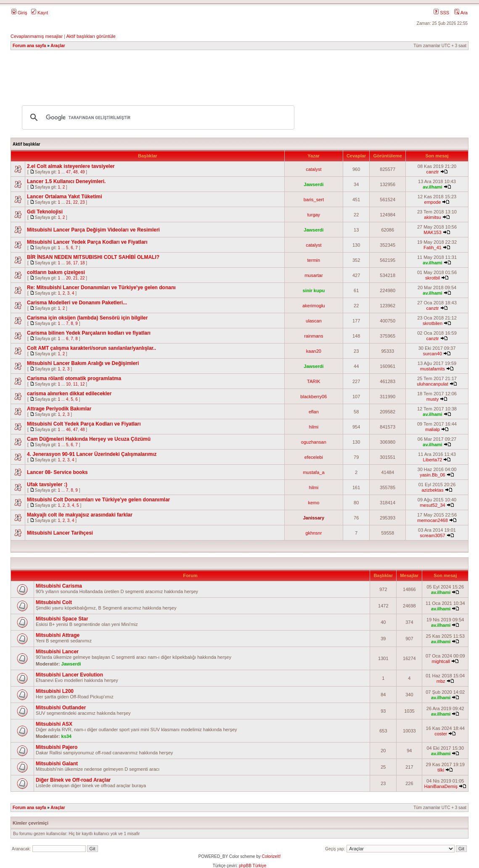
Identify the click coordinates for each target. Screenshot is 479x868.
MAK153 (432, 232)
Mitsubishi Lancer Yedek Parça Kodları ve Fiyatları (87, 242)
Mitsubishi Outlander (61, 708)
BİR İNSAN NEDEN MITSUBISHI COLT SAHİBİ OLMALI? (93, 257)
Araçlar (58, 46)
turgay (314, 215)
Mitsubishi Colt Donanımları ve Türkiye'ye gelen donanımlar (98, 500)
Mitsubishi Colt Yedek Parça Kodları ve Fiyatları (84, 424)
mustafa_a (314, 472)
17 (75, 263)
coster (441, 734)
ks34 (66, 736)
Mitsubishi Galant (57, 764)
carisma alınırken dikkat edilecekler (69, 394)
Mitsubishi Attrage (58, 635)
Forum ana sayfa (29, 46)
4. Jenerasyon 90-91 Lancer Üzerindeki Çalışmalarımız (92, 454)
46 (68, 430)
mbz (441, 681)
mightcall (441, 661)
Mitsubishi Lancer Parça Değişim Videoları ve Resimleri (93, 230)
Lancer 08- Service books (57, 472)
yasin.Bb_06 (433, 475)
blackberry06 (314, 397)
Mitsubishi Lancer (57, 652)
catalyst (314, 169)
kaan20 (314, 351)
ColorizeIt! (271, 856)
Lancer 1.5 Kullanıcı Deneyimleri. (66, 181)
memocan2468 (433, 520)
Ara (461, 13)
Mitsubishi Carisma (59, 586)
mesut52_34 (433, 505)
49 (82, 172)
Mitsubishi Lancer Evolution (69, 675)
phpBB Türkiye (253, 866)
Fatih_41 (433, 248)
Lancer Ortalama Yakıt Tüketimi (65, 197)
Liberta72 (433, 460)
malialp (433, 429)
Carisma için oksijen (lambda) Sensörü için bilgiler (87, 318)
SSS (441, 13)
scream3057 (433, 535)
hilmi (314, 427)
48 (75, 172)
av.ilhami (432, 187)
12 (82, 384)
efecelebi (314, 457)
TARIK (314, 381)
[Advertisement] (240, 74)
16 (68, 263)
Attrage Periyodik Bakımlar (59, 409)
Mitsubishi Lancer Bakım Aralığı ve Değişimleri (83, 363)
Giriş (19, 13)
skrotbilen (433, 323)
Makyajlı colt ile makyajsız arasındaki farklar (80, 515)
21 (68, 202)
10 (68, 384)
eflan (314, 412)
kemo (314, 503)
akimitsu (432, 217)
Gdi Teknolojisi (45, 212)
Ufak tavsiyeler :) (47, 485)
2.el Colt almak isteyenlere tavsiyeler (71, 166)
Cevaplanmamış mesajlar (37, 36)
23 (82, 202)
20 (68, 278)
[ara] (157, 117)
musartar (314, 275)
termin (314, 260)
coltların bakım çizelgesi (56, 272)
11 (75, 384)
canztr (432, 172)
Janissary (314, 518)
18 (82, 263)
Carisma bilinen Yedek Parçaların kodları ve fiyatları (89, 333)
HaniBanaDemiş (441, 786)
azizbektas (432, 490)
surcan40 (433, 354)
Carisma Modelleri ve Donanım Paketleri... (77, 303)
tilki (441, 770)
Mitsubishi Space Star (62, 619)
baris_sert (314, 200)
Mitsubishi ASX (54, 724)
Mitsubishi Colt (54, 602)
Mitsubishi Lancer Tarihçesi (60, 533)
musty (433, 399)
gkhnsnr (314, 533)
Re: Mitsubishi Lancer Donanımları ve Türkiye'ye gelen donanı (101, 288)
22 (75, 202)
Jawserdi (314, 184)
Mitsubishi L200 (55, 691)
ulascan (314, 321)
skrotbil (433, 278)
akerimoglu (314, 306)
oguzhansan (314, 442)
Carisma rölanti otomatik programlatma (74, 378)
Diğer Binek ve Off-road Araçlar (73, 780)
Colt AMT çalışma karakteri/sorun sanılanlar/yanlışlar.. (91, 348)
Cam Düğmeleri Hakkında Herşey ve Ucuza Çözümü (89, 439)
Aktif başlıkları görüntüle (91, 36)
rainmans (314, 336)
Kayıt (40, 13)
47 (68, 172)
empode (433, 202)
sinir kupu (314, 290)
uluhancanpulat (433, 384)
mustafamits (433, 369)
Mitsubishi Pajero (57, 747)
